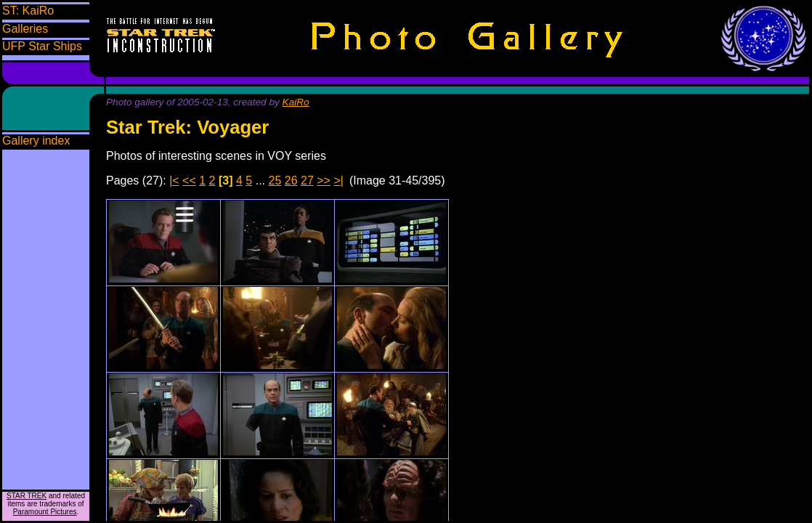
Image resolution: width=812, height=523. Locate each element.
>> (324, 181)
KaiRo (296, 102)
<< (189, 181)
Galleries (25, 29)
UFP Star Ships (42, 46)
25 (275, 181)
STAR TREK (27, 496)
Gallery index (36, 141)
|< (174, 181)
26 (291, 181)
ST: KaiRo (28, 11)
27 (307, 181)
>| (338, 181)
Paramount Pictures (45, 512)
